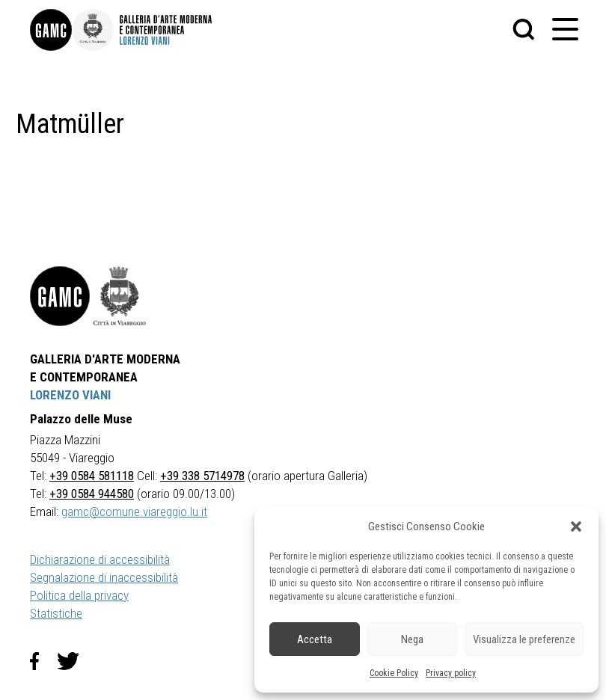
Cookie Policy (394, 673)
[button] (576, 526)
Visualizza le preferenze (524, 639)
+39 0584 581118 (92, 476)
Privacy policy (451, 673)
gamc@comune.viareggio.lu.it (134, 512)
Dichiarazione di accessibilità (100, 559)
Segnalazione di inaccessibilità (104, 577)
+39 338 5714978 (202, 476)
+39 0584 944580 (92, 494)
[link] (51, 30)
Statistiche (56, 613)
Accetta (315, 639)
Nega (412, 639)
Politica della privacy (79, 595)
